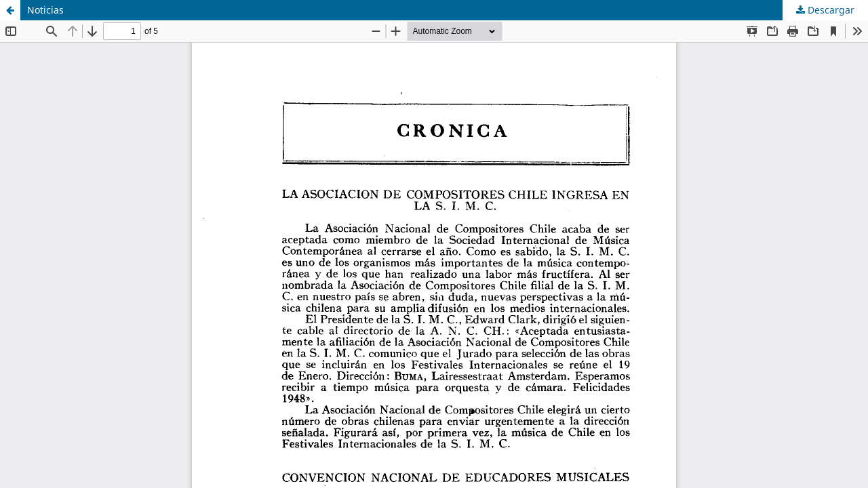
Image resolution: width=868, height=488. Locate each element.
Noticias (45, 10)
